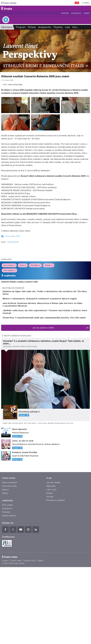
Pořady (32, 27)
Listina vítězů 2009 (12, 287)
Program (65, 13)
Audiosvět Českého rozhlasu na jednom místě (19, 333)
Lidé (67, 27)
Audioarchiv (76, 13)
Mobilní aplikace (9, 593)
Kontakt (50, 574)
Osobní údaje (16, 638)
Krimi (23, 316)
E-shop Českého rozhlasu (17, 413)
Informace (7, 27)
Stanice (5, 567)
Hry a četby (9, 316)
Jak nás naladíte (53, 559)
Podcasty (6, 589)
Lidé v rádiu (52, 567)
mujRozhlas (6, 310)
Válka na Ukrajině (10, 559)
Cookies (5, 638)
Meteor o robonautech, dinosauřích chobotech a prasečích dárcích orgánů (49, 354)
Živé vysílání (9, 321)
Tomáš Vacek (13, 293)
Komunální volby (9, 563)
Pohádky (35, 316)
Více (76, 27)
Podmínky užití (29, 638)
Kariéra (50, 570)
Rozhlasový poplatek (56, 577)
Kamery (87, 13)
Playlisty (58, 27)
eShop (5, 570)
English (40, 638)
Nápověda (51, 563)
